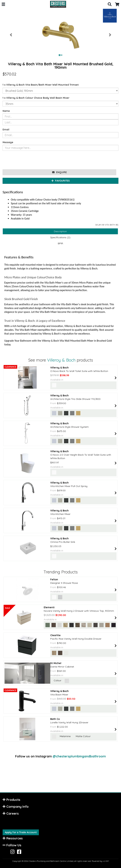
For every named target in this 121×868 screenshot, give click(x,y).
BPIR (60, 243)
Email (6, 130)
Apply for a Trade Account (21, 832)
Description (60, 231)
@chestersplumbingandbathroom (79, 756)
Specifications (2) (60, 237)
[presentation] (29, 160)
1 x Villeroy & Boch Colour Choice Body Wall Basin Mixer (36, 98)
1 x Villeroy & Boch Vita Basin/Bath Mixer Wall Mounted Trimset (41, 85)
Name (6, 111)
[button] (3, 4)
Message (8, 142)
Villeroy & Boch (61, 360)
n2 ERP (106, 861)
